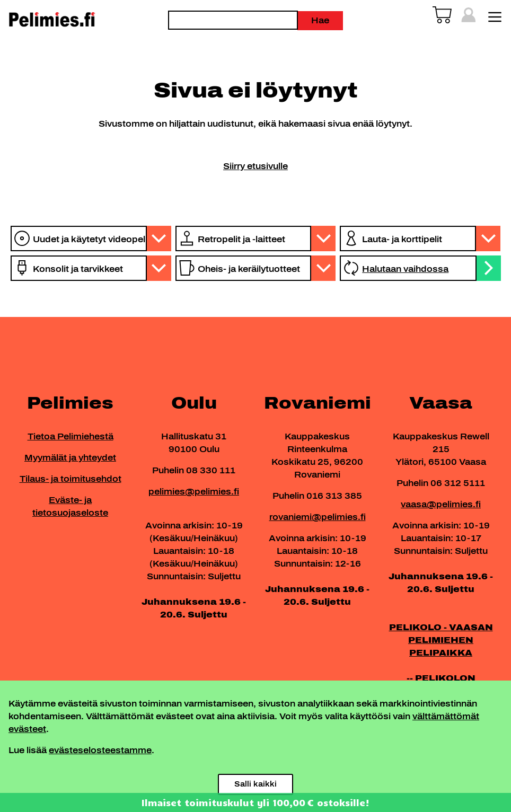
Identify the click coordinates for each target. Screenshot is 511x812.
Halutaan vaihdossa (405, 269)
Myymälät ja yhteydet (70, 458)
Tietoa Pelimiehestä (71, 436)
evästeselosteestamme (100, 750)
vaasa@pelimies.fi (441, 504)
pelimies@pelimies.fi (194, 492)
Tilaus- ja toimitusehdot (71, 479)
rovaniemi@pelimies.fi (318, 517)
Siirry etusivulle (255, 166)
